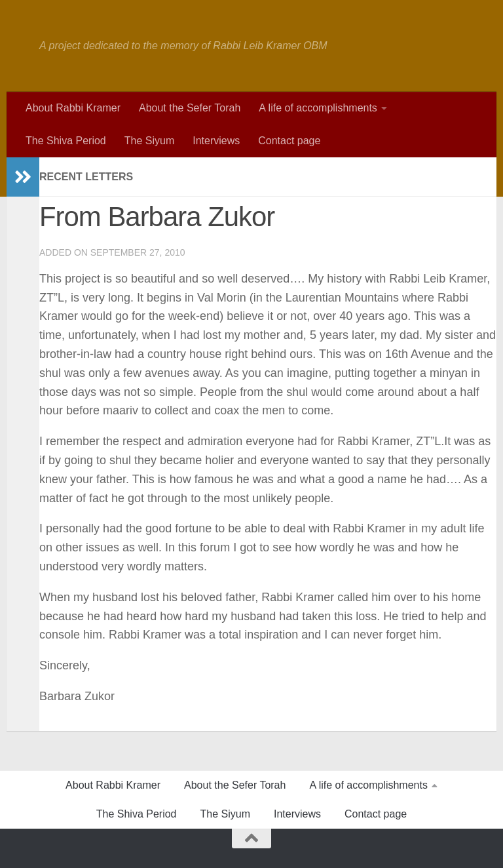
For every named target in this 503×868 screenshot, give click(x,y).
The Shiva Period (66, 141)
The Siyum (149, 141)
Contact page (289, 141)
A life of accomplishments (318, 108)
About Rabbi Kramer (73, 108)
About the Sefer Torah (190, 108)
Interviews (216, 141)
